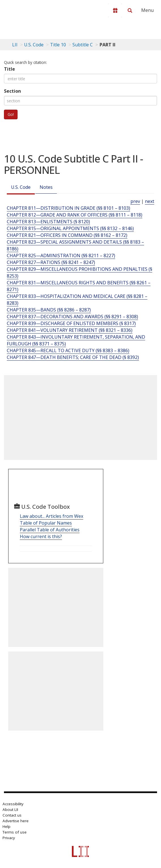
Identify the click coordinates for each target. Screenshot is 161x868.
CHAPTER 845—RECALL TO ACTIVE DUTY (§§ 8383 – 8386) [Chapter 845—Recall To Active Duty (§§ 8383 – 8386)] (68, 350)
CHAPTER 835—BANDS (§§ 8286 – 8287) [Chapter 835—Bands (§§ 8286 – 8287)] (49, 310)
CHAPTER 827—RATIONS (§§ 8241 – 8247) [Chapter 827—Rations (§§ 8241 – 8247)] (51, 262)
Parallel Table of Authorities (50, 530)
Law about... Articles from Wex (51, 516)
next (150, 201)
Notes (46, 187)
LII (15, 45)
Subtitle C (83, 45)
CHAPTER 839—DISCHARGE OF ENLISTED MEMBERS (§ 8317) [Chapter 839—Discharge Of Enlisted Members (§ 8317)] (71, 323)
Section (12, 91)
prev (135, 201)
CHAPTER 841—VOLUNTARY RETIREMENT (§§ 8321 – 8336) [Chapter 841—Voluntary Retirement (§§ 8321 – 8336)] (70, 330)
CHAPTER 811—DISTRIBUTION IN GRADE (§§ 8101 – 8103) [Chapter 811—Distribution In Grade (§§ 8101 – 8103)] (68, 208)
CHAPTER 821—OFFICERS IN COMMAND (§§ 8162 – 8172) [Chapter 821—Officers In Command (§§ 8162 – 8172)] (67, 235)
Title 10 (58, 45)
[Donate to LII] (115, 10)
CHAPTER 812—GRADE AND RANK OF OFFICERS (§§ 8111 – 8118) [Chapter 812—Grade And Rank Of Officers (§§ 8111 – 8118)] (75, 215)
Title (9, 69)
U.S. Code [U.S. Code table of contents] (34, 45)
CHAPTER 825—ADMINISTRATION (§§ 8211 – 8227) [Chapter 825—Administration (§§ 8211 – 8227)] (61, 256)
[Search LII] (130, 10)
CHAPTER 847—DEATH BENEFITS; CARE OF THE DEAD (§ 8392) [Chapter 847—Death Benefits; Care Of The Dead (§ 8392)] (73, 357)
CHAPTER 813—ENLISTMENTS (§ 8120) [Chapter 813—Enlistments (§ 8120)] (48, 222)
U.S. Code (21, 187)
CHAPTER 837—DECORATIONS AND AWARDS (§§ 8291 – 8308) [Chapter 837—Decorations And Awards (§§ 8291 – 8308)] (72, 317)
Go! (11, 114)
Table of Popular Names (46, 523)
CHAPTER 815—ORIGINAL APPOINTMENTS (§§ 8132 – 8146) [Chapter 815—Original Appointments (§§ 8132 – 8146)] (70, 228)
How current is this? (41, 536)
